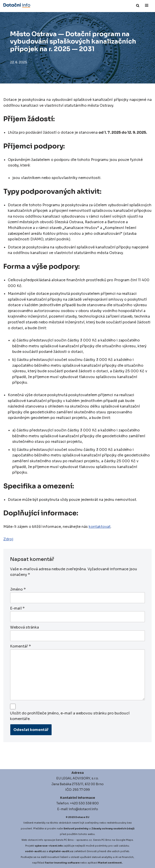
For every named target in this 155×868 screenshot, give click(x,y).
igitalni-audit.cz (62, 851)
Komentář (20, 646)
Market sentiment (110, 863)
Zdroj (8, 539)
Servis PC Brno (65, 840)
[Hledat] (138, 5)
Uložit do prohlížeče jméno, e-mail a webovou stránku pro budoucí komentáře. (70, 716)
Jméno (18, 589)
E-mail (17, 608)
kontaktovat (100, 527)
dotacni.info (36, 840)
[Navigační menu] (147, 5)
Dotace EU (82, 817)
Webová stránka (24, 627)
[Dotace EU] (17, 5)
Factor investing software (62, 863)
